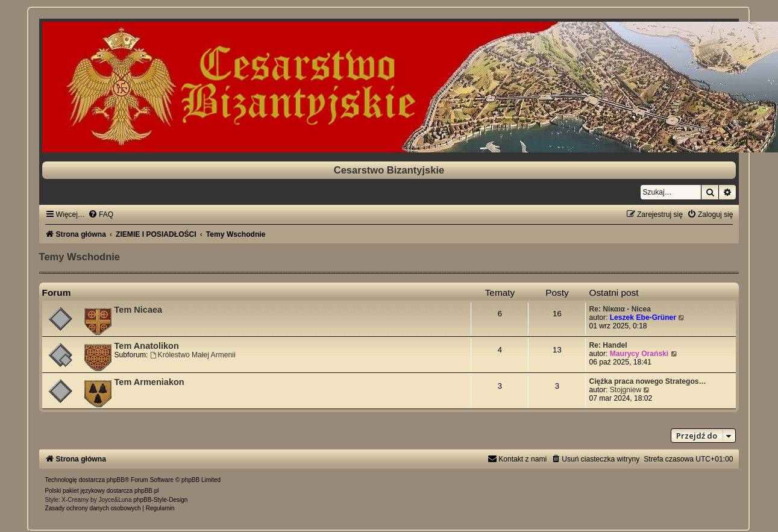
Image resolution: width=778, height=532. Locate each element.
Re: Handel (608, 345)
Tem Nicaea (139, 310)
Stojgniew (626, 390)
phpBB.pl (147, 491)
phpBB (116, 480)
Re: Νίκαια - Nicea (620, 309)
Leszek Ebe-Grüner (643, 318)
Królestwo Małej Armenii (193, 355)
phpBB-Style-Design (160, 500)
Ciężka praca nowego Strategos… (647, 381)
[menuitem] (101, 214)
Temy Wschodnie (80, 257)
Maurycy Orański (639, 354)
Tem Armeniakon (149, 382)
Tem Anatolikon (147, 346)
